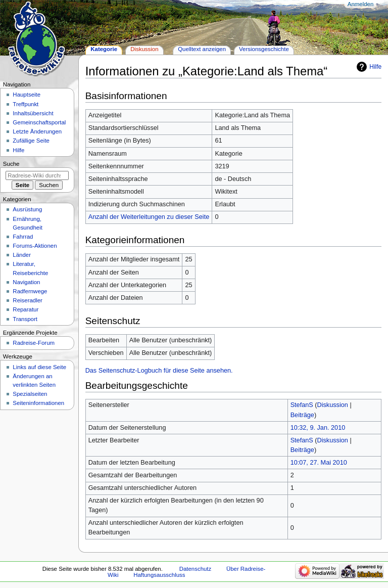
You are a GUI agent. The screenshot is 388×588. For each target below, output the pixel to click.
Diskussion (333, 405)
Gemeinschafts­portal (39, 122)
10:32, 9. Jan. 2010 (318, 428)
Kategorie (104, 49)
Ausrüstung (27, 209)
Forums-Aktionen (35, 246)
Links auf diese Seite (39, 367)
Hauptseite (27, 95)
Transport (25, 319)
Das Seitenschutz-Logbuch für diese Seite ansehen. (159, 371)
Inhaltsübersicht (33, 113)
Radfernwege (30, 291)
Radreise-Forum (34, 343)
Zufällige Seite (31, 141)
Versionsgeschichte (264, 49)
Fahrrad (23, 237)
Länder (22, 255)
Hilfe (375, 67)
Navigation (26, 282)
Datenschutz (196, 569)
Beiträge (302, 415)
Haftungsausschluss (159, 575)
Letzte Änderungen (37, 131)
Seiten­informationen (38, 403)
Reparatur (26, 309)
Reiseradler (28, 300)
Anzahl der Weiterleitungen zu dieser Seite (149, 217)
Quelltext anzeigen (202, 49)
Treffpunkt (26, 104)
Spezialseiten (30, 394)
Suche (11, 164)
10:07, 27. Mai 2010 (319, 463)
